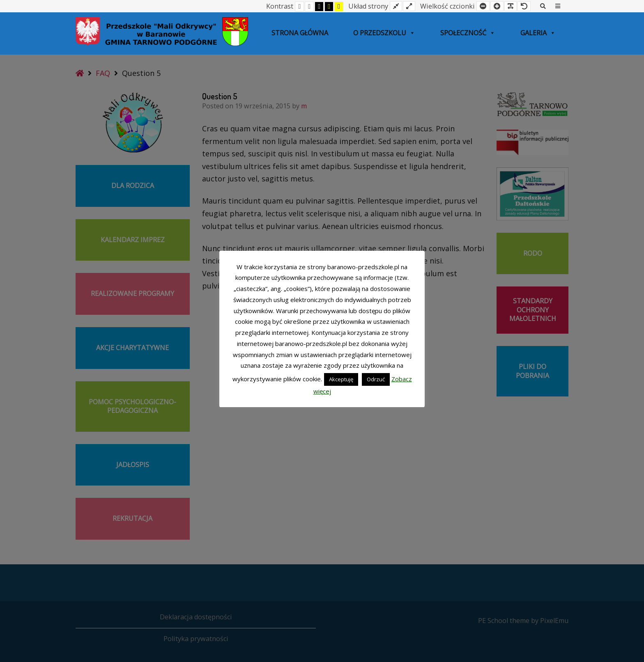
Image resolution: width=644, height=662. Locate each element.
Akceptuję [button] (341, 379)
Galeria (538, 33)
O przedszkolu (384, 33)
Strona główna (300, 33)
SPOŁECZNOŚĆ (468, 33)
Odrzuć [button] (376, 379)
